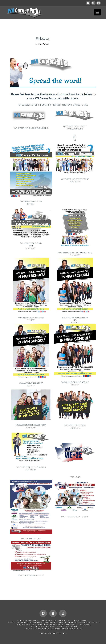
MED (75, 137)
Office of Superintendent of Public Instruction (54, 627)
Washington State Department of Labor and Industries (43, 625)
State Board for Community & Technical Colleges (65, 621)
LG (75, 140)
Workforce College (81, 625)
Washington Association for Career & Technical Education (54, 629)
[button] (97, 12)
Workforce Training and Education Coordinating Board (36, 623)
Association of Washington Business (82, 623)
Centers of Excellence (28, 621)
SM (75, 135)
